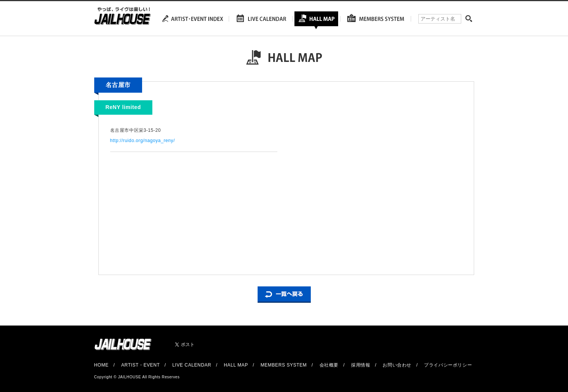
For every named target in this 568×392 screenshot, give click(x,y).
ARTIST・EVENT (140, 365)
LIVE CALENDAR (192, 365)
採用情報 (361, 365)
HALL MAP (236, 365)
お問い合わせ (397, 365)
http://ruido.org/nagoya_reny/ (143, 141)
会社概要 (329, 365)
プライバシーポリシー (448, 365)
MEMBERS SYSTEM (284, 365)
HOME (101, 365)
